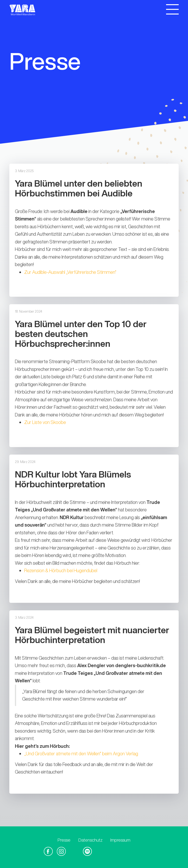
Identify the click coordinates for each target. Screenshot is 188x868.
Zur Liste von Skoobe (45, 422)
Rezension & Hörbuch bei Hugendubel (61, 570)
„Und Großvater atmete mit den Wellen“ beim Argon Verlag (81, 754)
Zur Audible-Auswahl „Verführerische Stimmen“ (70, 272)
